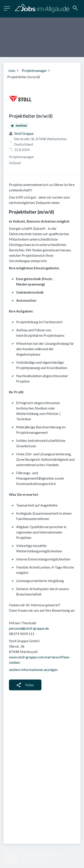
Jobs (12, 70)
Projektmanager (34, 70)
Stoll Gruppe (24, 133)
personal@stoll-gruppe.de (29, 628)
